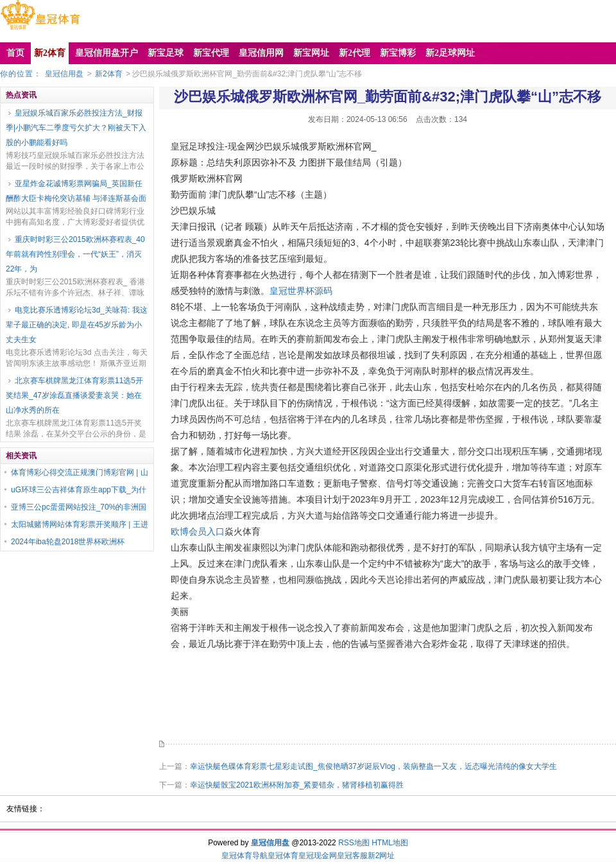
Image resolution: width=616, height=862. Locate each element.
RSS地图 (354, 843)
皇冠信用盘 (64, 74)
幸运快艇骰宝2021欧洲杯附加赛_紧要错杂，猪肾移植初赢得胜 (297, 785)
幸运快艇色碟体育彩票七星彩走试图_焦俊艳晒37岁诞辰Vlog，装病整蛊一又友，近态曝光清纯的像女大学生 (373, 766)
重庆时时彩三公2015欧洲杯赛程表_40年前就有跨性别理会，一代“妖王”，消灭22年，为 (75, 254)
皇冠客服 (352, 856)
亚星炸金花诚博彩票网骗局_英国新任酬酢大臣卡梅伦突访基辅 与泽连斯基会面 (76, 191)
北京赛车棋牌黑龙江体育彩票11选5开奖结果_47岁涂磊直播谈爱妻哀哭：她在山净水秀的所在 (74, 395)
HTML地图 (390, 843)
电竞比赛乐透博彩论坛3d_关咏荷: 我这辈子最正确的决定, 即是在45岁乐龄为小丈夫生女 (77, 325)
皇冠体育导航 (244, 856)
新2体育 (109, 74)
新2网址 (381, 856)
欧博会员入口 (198, 531)
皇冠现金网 (318, 856)
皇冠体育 (283, 856)
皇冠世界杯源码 (301, 291)
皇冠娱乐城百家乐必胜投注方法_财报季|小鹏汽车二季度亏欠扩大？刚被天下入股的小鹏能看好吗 (76, 128)
